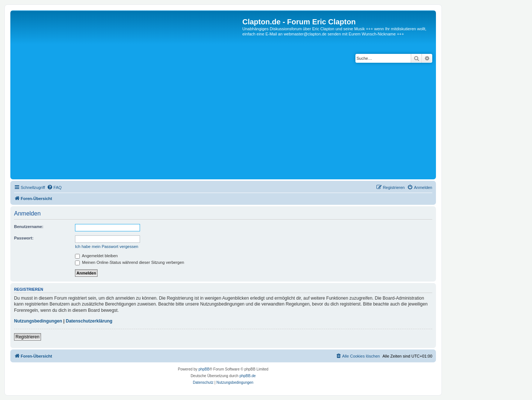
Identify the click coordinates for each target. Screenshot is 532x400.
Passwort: (24, 238)
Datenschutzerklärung (89, 321)
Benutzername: (29, 227)
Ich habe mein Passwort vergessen (107, 246)
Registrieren (28, 337)
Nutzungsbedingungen (38, 321)
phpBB (204, 369)
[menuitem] (54, 187)
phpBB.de (248, 376)
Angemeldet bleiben (96, 256)
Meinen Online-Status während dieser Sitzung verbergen (129, 262)
